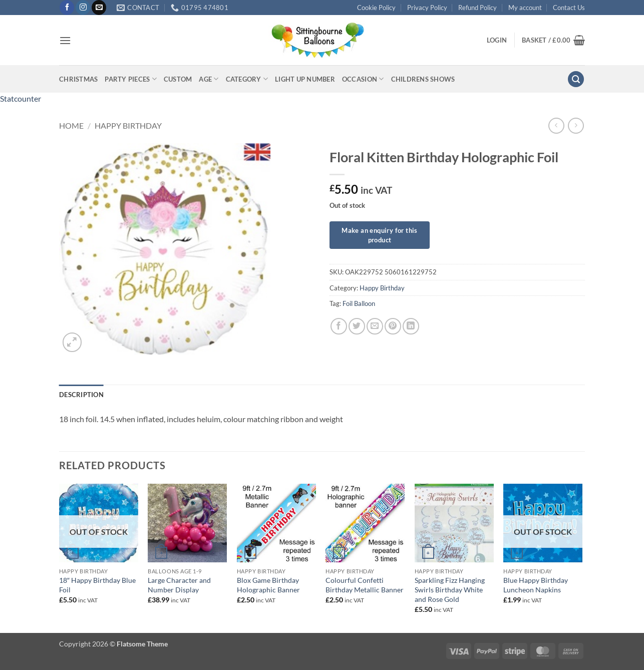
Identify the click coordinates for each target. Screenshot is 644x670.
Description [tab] (81, 395)
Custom (178, 79)
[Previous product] (576, 125)
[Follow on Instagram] (83, 8)
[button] (65, 40)
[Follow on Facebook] (67, 8)
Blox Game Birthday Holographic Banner (268, 585)
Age (209, 79)
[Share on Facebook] (339, 326)
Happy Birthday (128, 125)
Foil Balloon (359, 303)
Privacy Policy (427, 8)
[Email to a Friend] (375, 326)
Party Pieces (131, 79)
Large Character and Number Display (179, 585)
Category (247, 79)
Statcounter (21, 98)
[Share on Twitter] (357, 326)
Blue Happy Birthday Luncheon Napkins (536, 585)
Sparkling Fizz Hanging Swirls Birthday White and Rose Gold (450, 589)
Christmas (78, 79)
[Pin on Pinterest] (393, 326)
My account (525, 8)
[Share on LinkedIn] (411, 326)
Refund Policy (477, 8)
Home (71, 125)
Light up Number (305, 79)
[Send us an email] (99, 8)
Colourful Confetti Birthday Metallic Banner (365, 585)
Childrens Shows (423, 79)
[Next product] (556, 125)
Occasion (363, 79)
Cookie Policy (376, 8)
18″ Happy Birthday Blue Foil (97, 585)
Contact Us (569, 8)
